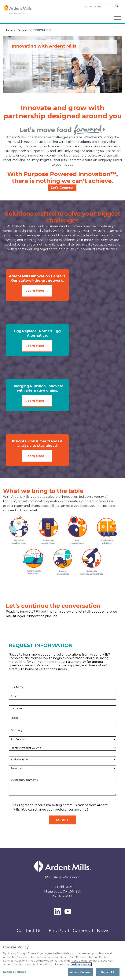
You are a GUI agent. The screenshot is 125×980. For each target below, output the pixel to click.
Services (23, 30)
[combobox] (102, 6)
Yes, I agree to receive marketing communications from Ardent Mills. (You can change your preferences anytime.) (58, 810)
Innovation (42, 30)
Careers (81, 933)
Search (116, 7)
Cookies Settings (15, 972)
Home (9, 30)
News (103, 933)
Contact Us (29, 933)
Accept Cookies (81, 972)
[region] (63, 961)
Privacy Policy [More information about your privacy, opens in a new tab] (81, 964)
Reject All (108, 972)
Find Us (57, 933)
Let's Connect (62, 188)
